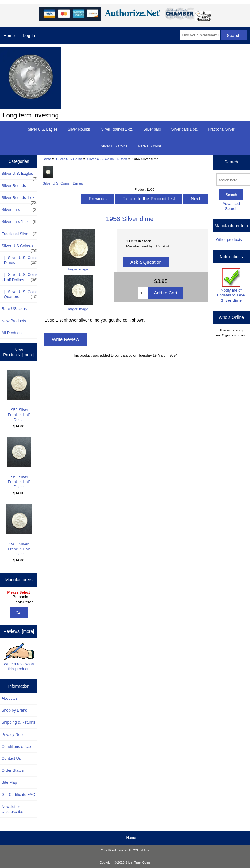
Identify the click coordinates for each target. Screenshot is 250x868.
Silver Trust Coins (138, 863)
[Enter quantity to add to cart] (143, 293)
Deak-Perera (20, 602)
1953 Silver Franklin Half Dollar (19, 396)
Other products (229, 240)
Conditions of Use (17, 746)
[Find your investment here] (200, 35)
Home (9, 36)
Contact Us (11, 758)
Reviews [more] (19, 631)
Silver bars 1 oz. (185, 129)
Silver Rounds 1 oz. (117, 129)
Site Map (9, 782)
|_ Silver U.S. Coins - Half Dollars (19, 277)
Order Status (13, 770)
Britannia (20, 597)
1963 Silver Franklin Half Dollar (19, 463)
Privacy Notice (14, 734)
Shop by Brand (14, 710)
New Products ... (16, 321)
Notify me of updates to (231, 285)
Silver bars (152, 129)
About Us (10, 698)
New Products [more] (19, 352)
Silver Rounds (79, 129)
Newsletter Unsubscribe (12, 809)
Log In (29, 36)
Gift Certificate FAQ (18, 795)
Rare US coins (150, 146)
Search (231, 162)
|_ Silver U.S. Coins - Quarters (19, 294)
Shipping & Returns (18, 722)
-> (19, 247)
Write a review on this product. (19, 657)
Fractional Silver (221, 129)
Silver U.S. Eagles (42, 129)
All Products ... (14, 333)
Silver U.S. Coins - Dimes (107, 159)
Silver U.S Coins (69, 159)
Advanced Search (231, 206)
